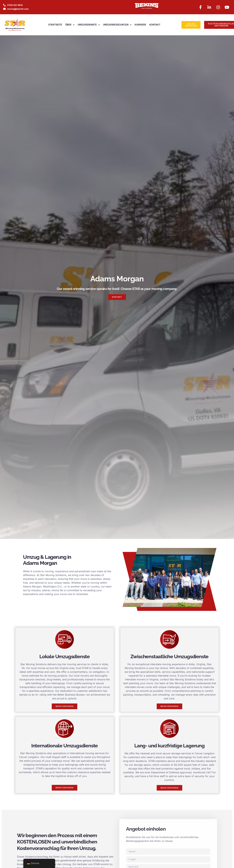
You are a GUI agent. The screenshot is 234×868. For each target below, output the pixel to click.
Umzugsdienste (89, 25)
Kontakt (155, 25)
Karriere (140, 25)
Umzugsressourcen (117, 25)
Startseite (55, 25)
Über (70, 25)
